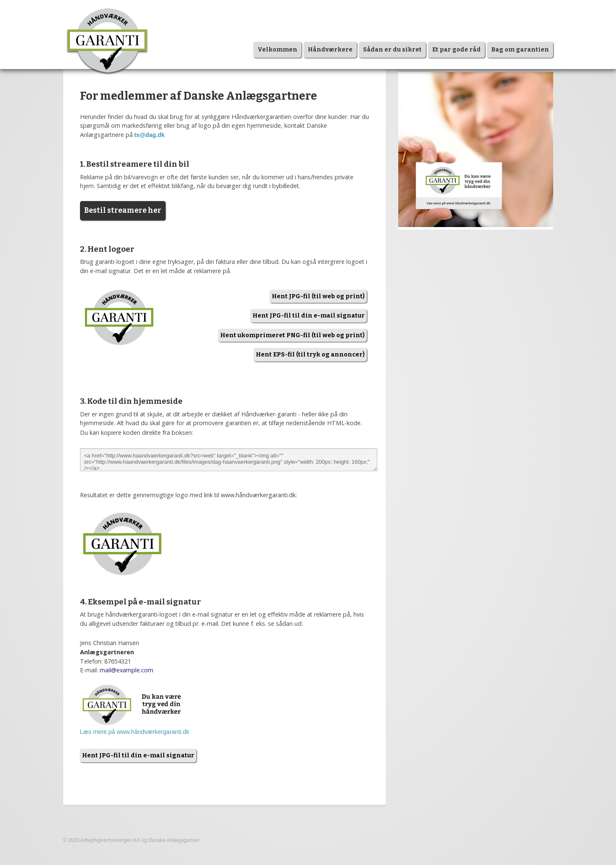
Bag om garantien (520, 50)
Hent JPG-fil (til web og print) (318, 296)
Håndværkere (330, 50)
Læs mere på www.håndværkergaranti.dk (135, 732)
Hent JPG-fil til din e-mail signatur (309, 316)
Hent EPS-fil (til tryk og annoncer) (310, 355)
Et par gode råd (456, 50)
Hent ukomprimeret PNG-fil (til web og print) (293, 335)
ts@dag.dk (150, 135)
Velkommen (277, 50)
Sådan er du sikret (392, 50)
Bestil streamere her (123, 210)
